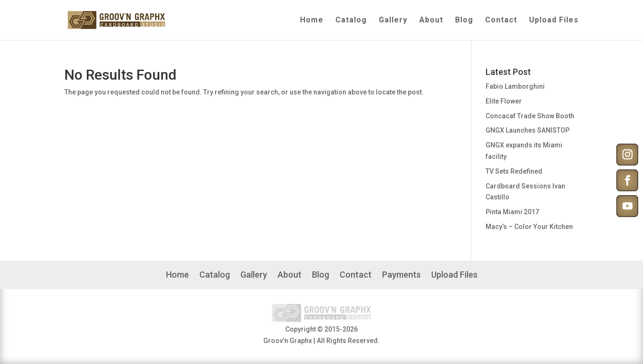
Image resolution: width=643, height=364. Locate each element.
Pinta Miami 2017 (512, 212)
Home (312, 21)
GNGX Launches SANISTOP (528, 130)
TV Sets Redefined (514, 171)
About (431, 21)
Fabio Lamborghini (515, 86)
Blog (464, 21)
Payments (401, 276)
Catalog (351, 21)
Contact (501, 21)
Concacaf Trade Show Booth (530, 116)
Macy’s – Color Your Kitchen (529, 227)
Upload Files (554, 21)
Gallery (393, 21)
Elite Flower (504, 101)
